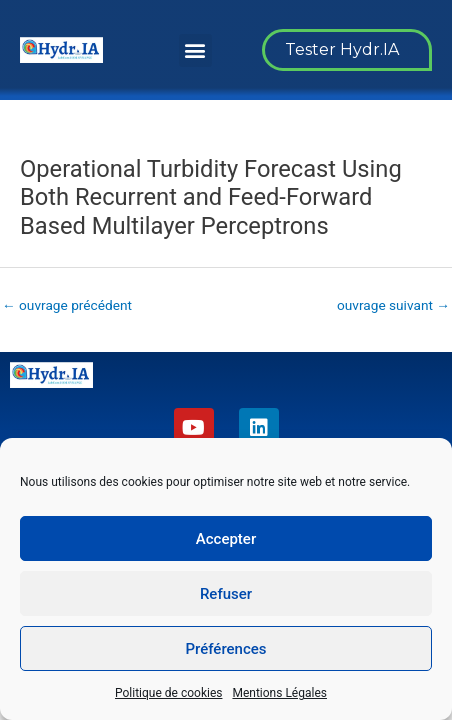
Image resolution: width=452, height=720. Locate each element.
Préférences (225, 649)
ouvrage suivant (393, 305)
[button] (195, 50)
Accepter (226, 539)
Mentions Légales (279, 693)
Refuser (226, 594)
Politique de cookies (168, 693)
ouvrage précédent (67, 305)
